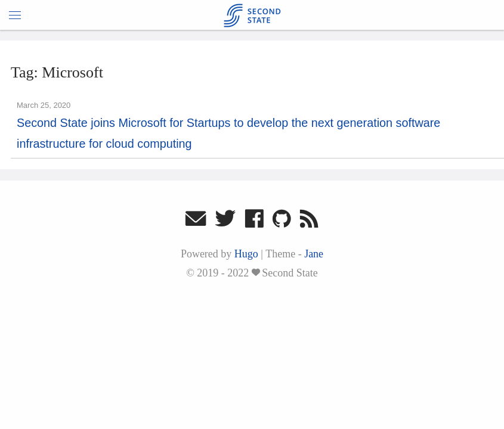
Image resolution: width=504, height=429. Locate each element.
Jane (314, 254)
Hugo (246, 254)
